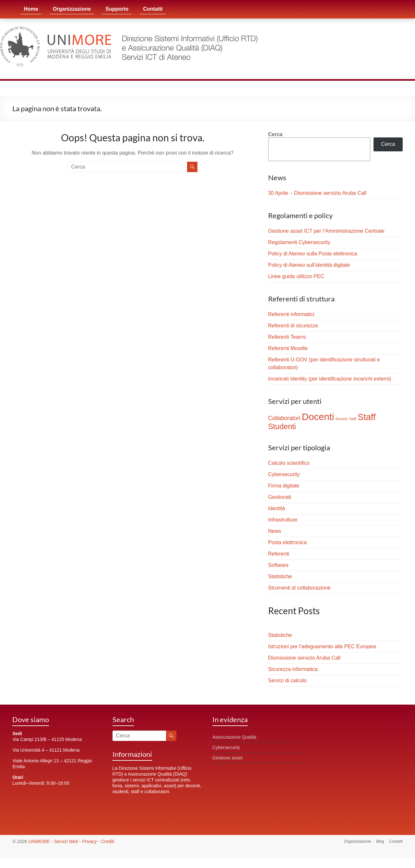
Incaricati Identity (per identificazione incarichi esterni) (330, 379)
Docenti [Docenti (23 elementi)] (318, 417)
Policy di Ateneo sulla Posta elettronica (313, 254)
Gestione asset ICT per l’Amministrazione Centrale (326, 231)
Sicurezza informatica (293, 669)
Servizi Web (66, 841)
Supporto (117, 9)
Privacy (89, 841)
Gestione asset (227, 758)
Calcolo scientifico (289, 463)
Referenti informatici (291, 314)
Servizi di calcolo (287, 680)
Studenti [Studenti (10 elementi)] (282, 427)
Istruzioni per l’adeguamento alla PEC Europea (322, 646)
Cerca (275, 134)
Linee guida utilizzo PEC (296, 276)
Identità (277, 508)
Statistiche (280, 576)
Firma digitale (284, 486)
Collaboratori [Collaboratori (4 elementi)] (284, 418)
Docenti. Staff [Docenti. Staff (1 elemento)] (346, 419)
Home (31, 9)
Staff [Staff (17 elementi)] (367, 417)
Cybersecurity (284, 474)
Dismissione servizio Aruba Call (304, 658)
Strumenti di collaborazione (299, 588)
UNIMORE (39, 841)
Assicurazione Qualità (234, 737)
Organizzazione (72, 9)
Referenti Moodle (288, 348)
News (275, 531)
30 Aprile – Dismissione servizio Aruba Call (317, 193)
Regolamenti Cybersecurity (299, 242)
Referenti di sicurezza (293, 326)
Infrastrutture (283, 520)
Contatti (153, 9)
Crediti (107, 841)
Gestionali (280, 497)
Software (278, 565)
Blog (380, 841)
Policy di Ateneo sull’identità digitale (309, 265)
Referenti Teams (287, 337)
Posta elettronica (287, 542)
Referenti (279, 554)
